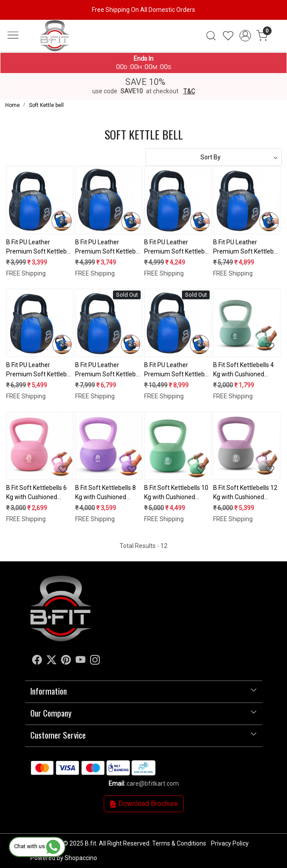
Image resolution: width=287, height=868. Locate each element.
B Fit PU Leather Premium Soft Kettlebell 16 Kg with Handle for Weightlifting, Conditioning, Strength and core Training (109, 370)
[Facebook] (37, 661)
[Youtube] (80, 661)
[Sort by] (214, 157)
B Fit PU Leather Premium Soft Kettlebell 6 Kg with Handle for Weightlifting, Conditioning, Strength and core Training (109, 247)
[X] (51, 661)
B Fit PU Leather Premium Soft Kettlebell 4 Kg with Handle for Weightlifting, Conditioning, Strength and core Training (40, 247)
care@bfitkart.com (153, 783)
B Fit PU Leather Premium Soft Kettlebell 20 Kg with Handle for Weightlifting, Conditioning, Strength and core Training (178, 370)
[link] (211, 36)
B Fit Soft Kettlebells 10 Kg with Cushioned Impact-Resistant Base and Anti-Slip (176, 493)
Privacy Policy (230, 843)
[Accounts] (245, 36)
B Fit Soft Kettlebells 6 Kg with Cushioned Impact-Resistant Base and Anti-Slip (38, 493)
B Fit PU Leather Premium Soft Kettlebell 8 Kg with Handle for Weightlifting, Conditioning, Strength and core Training (178, 247)
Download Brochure (144, 804)
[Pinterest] (66, 661)
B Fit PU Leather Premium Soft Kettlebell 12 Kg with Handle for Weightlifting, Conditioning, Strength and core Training (40, 370)
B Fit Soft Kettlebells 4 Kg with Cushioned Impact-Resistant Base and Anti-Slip (245, 370)
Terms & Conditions (179, 843)
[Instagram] (95, 661)
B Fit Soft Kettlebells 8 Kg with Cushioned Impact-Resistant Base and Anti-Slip (107, 493)
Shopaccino (81, 858)
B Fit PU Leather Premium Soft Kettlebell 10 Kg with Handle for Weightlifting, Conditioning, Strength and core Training (247, 247)
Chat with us (37, 846)
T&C (189, 91)
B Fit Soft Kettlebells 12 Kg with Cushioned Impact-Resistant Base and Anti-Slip (245, 493)
